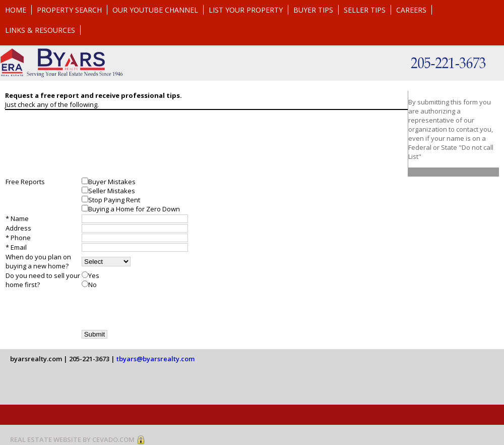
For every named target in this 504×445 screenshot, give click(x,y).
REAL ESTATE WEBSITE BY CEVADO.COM (72, 439)
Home (16, 10)
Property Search (69, 10)
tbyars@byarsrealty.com (155, 359)
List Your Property (246, 10)
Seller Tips (365, 10)
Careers (411, 10)
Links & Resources (40, 30)
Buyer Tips (313, 10)
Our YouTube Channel (155, 10)
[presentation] (158, 309)
